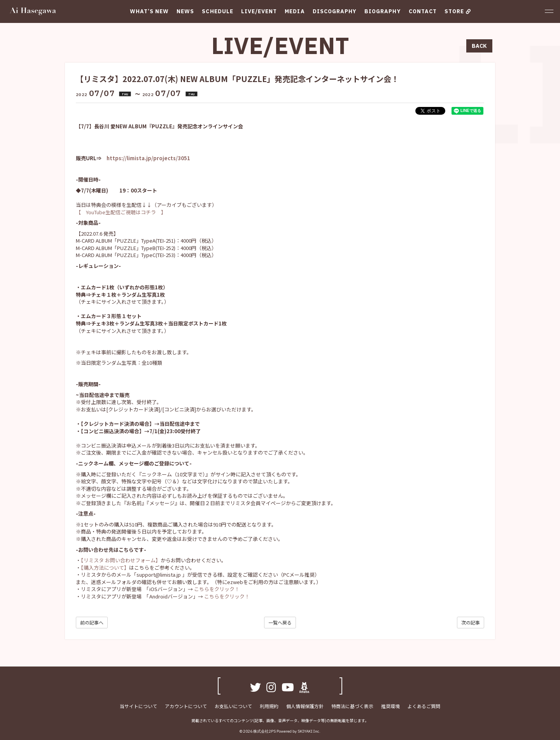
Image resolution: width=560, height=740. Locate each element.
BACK (479, 46)
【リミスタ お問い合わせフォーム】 (121, 560)
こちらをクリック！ (217, 589)
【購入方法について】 (105, 568)
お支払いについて (233, 706)
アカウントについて (186, 706)
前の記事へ (92, 622)
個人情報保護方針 (305, 706)
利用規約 (269, 706)
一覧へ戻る (280, 622)
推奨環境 (390, 706)
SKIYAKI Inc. (309, 731)
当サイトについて (138, 706)
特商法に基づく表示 (352, 706)
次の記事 (471, 622)
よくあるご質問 (424, 706)
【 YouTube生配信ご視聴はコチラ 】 (121, 212)
